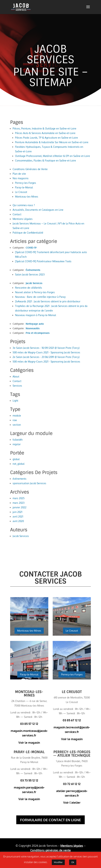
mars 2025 (19, 498)
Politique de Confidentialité (28, 233)
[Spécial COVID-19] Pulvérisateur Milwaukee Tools (43, 261)
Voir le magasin (29, 743)
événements (20, 479)
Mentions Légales (23, 219)
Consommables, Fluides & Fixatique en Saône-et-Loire (46, 160)
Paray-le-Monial (24, 187)
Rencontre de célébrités (29, 288)
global (16, 459)
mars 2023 (19, 503)
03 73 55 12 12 (29, 780)
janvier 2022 (20, 507)
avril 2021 (18, 516)
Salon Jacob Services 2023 (30, 274)
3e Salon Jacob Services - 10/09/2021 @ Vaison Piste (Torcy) (46, 348)
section (17, 425)
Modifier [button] (58, 862)
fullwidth (18, 440)
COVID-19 (31, 248)
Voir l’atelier (72, 802)
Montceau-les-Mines (27, 197)
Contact (17, 214)
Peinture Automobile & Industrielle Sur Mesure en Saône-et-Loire (52, 142)
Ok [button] (73, 862)
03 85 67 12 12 (72, 720)
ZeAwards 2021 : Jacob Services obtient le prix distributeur (48, 301)
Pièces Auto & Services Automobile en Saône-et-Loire (45, 133)
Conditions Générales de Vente (30, 169)
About (16, 376)
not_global (19, 464)
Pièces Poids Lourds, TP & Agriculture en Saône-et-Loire (46, 138)
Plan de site (19, 174)
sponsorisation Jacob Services (29, 483)
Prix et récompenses (38, 333)
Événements (33, 270)
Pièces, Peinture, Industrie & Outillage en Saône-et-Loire (44, 128)
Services (17, 386)
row (15, 420)
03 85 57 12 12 (29, 724)
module (17, 416)
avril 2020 (18, 521)
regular (17, 444)
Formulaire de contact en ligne (50, 820)
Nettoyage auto (35, 324)
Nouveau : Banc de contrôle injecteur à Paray (40, 297)
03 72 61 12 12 (72, 784)
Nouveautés (33, 328)
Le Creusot (21, 192)
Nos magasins (21, 178)
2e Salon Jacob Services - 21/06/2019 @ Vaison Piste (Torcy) (46, 357)
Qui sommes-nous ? (24, 205)
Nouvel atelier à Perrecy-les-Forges (35, 292)
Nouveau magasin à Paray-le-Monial (36, 315)
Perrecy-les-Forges (26, 183)
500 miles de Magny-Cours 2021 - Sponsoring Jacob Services (46, 352)
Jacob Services (34, 283)
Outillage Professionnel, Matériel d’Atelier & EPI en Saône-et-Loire (53, 156)
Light (15, 401)
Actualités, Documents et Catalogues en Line (38, 210)
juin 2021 (17, 512)
